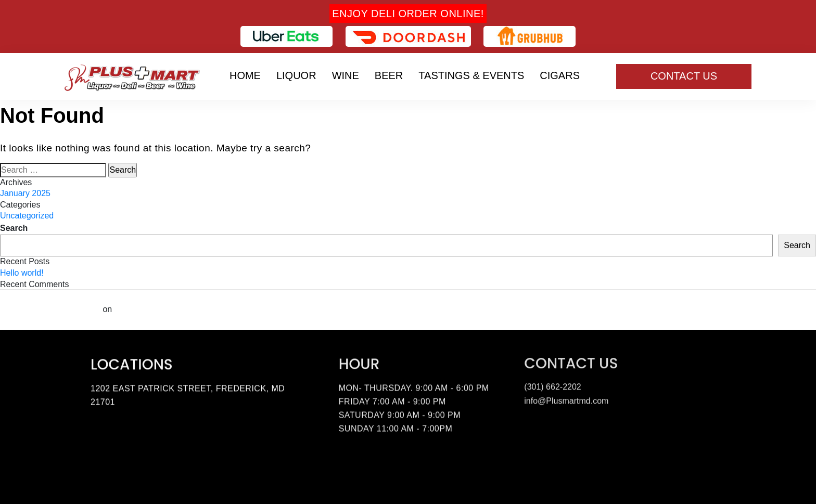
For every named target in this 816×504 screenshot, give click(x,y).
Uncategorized (27, 216)
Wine (346, 75)
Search (14, 228)
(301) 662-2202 (552, 385)
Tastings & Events (471, 75)
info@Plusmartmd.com (566, 399)
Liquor (296, 75)
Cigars (560, 75)
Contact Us (684, 76)
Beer (389, 75)
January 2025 (25, 193)
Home (245, 75)
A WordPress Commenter (50, 309)
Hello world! (22, 273)
